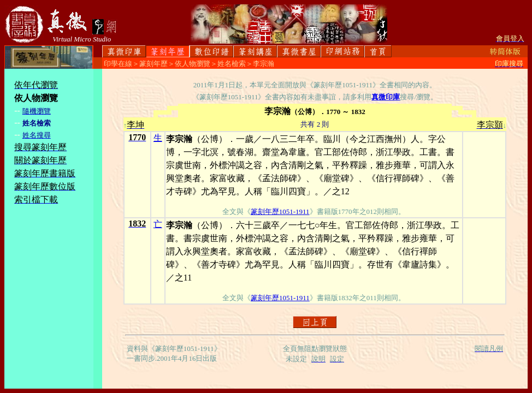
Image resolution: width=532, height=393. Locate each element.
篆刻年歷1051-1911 (280, 212)
